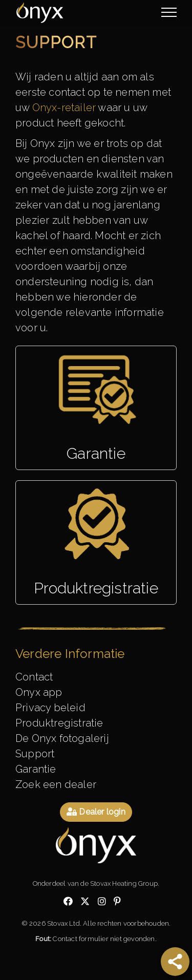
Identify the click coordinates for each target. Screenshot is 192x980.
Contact (34, 677)
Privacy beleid (50, 708)
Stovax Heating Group (124, 883)
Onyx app (39, 692)
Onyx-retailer (64, 108)
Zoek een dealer (56, 784)
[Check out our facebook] (68, 902)
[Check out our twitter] (85, 902)
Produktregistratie (59, 723)
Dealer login (96, 812)
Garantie (36, 769)
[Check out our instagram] (102, 902)
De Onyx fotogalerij (62, 738)
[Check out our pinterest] (117, 902)
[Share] (175, 962)
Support (35, 754)
